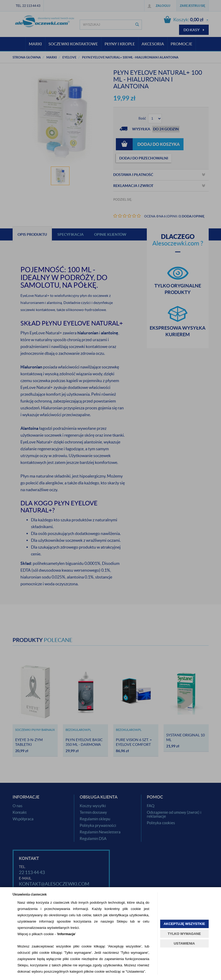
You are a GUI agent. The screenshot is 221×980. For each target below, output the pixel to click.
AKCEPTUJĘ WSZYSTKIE (184, 924)
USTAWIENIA (184, 943)
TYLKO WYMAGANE (184, 934)
